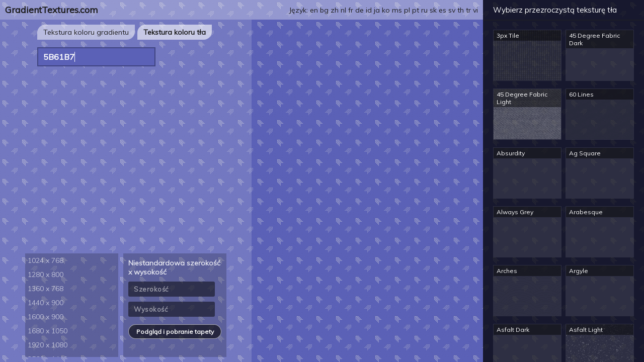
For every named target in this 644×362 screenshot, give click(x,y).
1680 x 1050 (48, 331)
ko (386, 10)
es (442, 10)
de (359, 10)
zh (335, 10)
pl (407, 10)
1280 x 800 (46, 275)
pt (416, 10)
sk (433, 10)
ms (397, 10)
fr (351, 10)
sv (452, 10)
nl (343, 10)
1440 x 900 (46, 303)
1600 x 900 (46, 317)
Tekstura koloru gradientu (86, 32)
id (369, 10)
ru (424, 10)
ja (377, 10)
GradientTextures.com (52, 10)
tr (468, 10)
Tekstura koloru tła (175, 32)
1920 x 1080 (48, 345)
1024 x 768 (46, 260)
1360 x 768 (46, 289)
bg (324, 10)
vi (475, 10)
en (314, 10)
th (461, 10)
